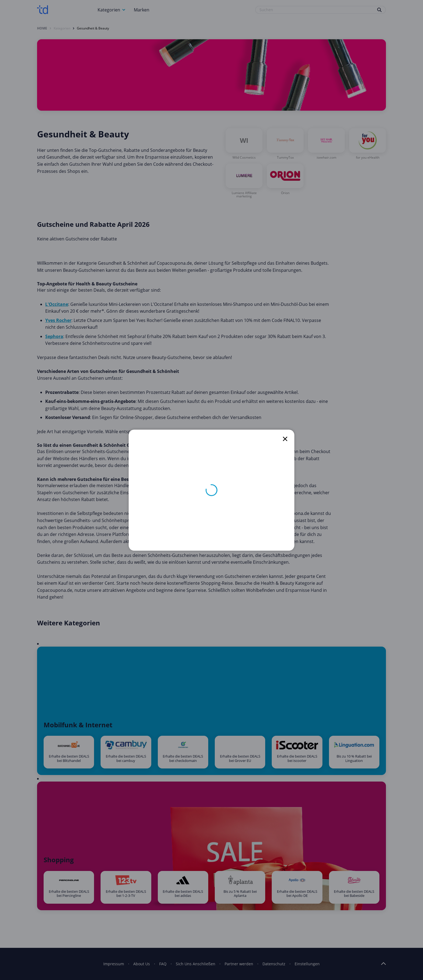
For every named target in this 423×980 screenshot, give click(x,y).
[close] (285, 439)
